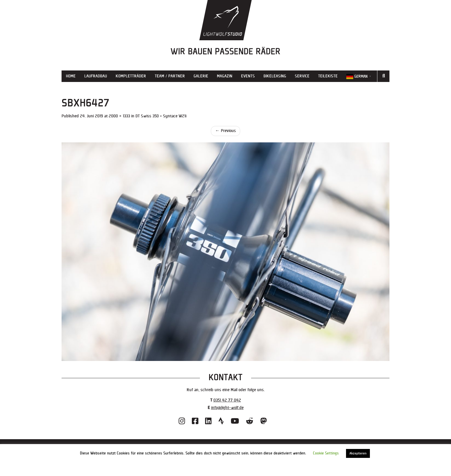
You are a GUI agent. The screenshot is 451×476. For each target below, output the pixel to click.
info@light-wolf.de (227, 408)
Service (302, 76)
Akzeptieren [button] (358, 453)
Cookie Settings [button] (326, 453)
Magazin (225, 76)
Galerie (201, 76)
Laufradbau (96, 76)
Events (248, 76)
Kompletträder (131, 76)
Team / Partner (170, 76)
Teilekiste (328, 76)
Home (71, 76)
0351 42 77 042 (227, 400)
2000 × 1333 (119, 116)
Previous (225, 131)
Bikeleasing (275, 76)
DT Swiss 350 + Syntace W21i (161, 116)
